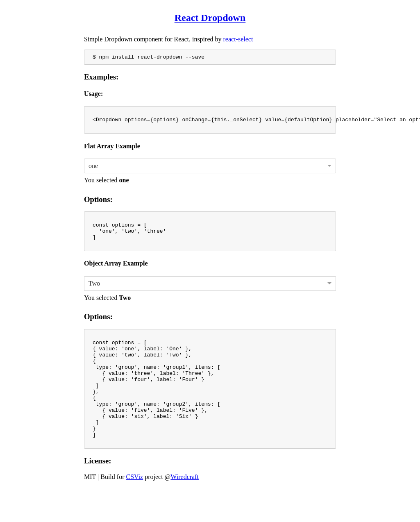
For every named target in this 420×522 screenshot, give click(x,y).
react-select (238, 39)
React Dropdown (210, 18)
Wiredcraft (185, 510)
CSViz (134, 510)
